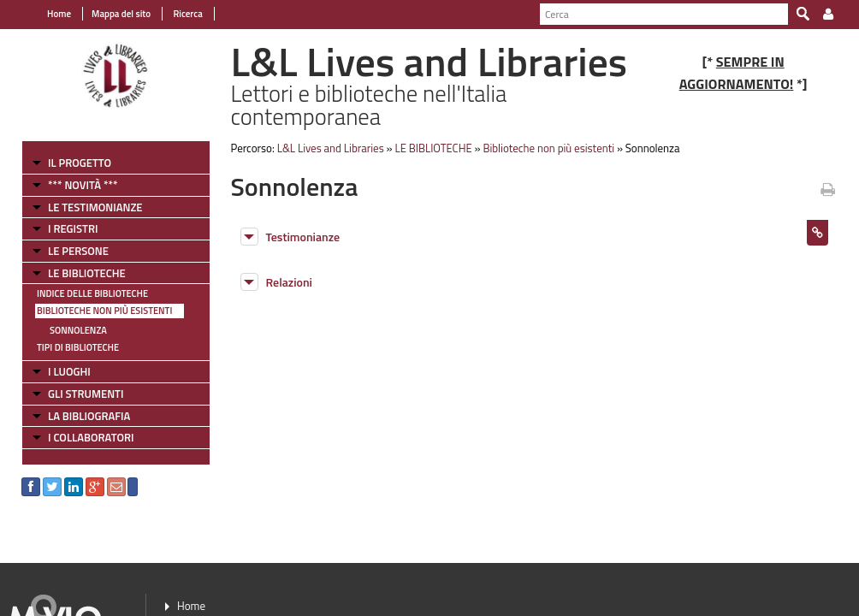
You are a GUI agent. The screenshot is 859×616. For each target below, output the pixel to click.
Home (59, 14)
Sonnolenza (78, 330)
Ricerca (187, 14)
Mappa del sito (121, 14)
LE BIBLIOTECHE (87, 273)
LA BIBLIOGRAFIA (89, 416)
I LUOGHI (69, 371)
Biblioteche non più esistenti (104, 311)
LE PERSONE (78, 251)
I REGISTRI (73, 228)
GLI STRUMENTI (86, 394)
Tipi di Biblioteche (78, 347)
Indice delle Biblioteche (92, 293)
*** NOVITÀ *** (83, 185)
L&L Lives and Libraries (331, 148)
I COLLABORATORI (91, 437)
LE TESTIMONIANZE (95, 207)
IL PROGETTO (80, 163)
